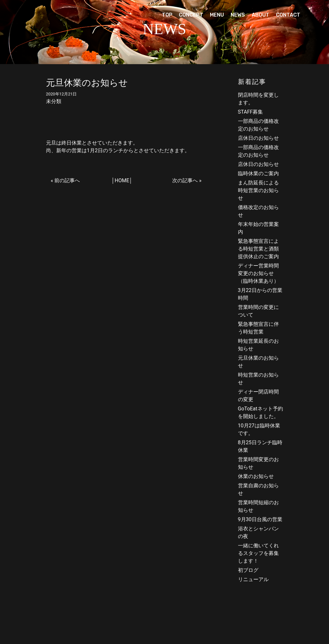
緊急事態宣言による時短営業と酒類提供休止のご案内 (258, 249)
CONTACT (288, 15)
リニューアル (253, 579)
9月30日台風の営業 (260, 519)
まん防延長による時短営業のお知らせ (258, 190)
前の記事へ (67, 180)
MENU (217, 15)
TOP (167, 15)
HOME (122, 180)
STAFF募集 (251, 112)
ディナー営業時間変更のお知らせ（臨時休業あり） (258, 273)
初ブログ (248, 570)
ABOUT (260, 15)
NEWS (238, 15)
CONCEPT (191, 15)
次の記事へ (185, 180)
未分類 (54, 101)
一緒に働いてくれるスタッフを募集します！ (258, 553)
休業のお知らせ (256, 476)
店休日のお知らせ (258, 138)
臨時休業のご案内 (258, 173)
